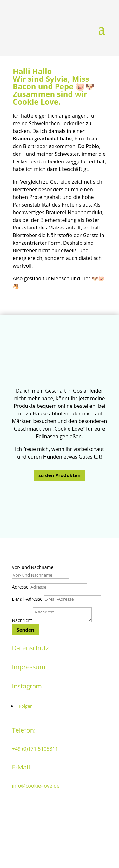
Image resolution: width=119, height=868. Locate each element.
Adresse (20, 587)
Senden (26, 630)
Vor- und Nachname (33, 567)
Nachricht (22, 620)
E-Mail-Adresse (27, 599)
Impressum (29, 667)
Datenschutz (30, 648)
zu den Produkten (60, 475)
